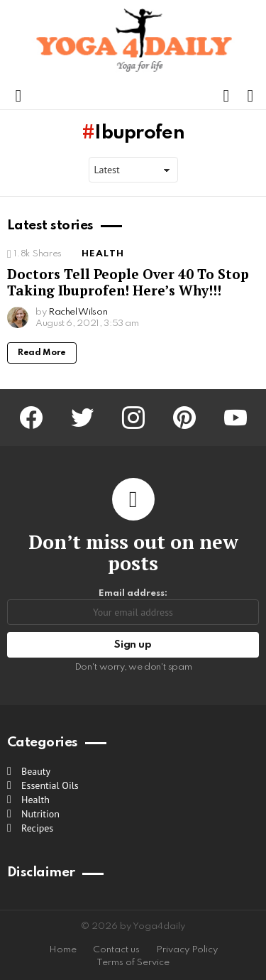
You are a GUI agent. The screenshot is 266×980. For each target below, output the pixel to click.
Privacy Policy (187, 950)
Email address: (133, 607)
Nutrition (40, 814)
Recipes (37, 828)
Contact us (116, 950)
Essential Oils (50, 785)
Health (103, 254)
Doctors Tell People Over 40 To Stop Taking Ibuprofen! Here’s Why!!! (128, 282)
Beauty (36, 771)
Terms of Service (133, 963)
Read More (42, 353)
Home (63, 950)
